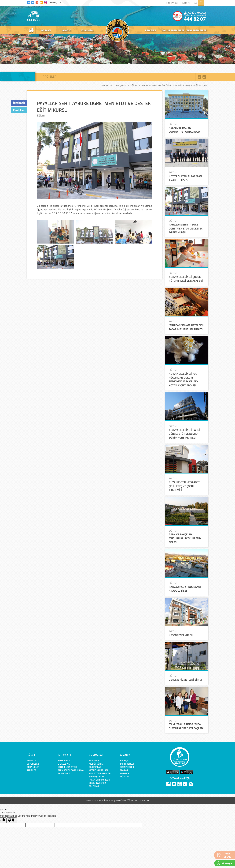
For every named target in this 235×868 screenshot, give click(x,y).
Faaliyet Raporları (99, 780)
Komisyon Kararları (100, 773)
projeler (151, 30)
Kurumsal (94, 761)
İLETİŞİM (186, 3)
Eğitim (134, 86)
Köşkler (124, 773)
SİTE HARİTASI (172, 3)
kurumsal (88, 30)
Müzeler (125, 776)
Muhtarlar (95, 767)
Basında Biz (64, 773)
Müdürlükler (96, 764)
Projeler (121, 86)
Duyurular (33, 764)
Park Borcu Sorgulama (71, 770)
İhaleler (31, 770)
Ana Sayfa (107, 86)
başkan (46, 30)
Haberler (32, 761)
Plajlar (124, 770)
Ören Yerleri (127, 767)
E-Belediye (64, 764)
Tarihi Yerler (127, 764)
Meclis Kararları (98, 770)
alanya (67, 30)
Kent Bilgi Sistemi (68, 767)
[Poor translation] (12, 820)
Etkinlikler (33, 767)
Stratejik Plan (97, 776)
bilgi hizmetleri (197, 30)
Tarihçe (124, 761)
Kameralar (64, 761)
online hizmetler (173, 30)
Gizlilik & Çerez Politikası (97, 784)
